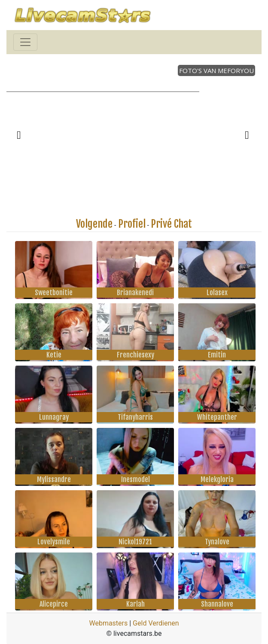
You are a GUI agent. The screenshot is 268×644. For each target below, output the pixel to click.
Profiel (132, 224)
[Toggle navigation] (25, 42)
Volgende (94, 224)
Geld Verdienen (156, 623)
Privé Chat (171, 224)
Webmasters (108, 623)
